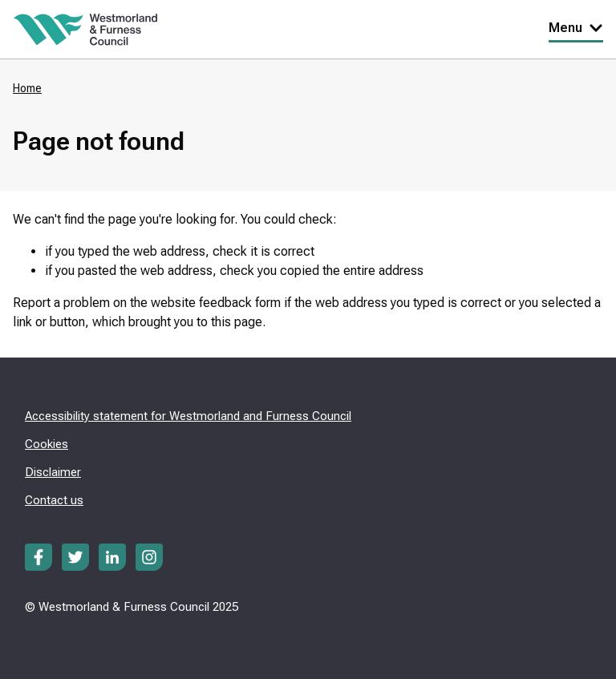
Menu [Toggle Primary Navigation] (576, 28)
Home (27, 88)
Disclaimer (53, 472)
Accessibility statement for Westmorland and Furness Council (188, 416)
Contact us (54, 500)
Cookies (47, 444)
